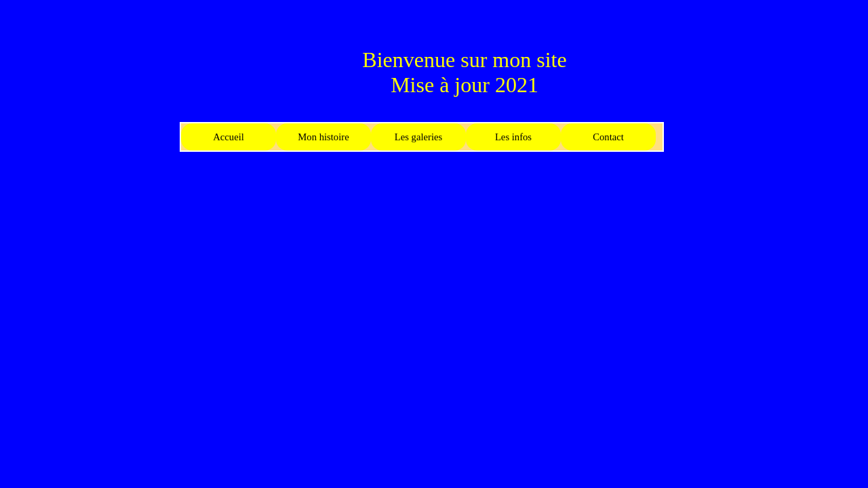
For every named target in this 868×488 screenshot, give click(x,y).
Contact (608, 137)
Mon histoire (323, 137)
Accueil (229, 137)
